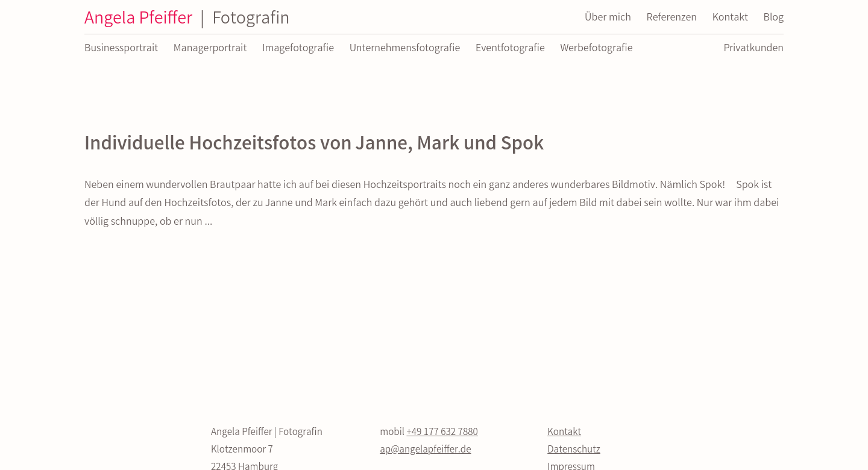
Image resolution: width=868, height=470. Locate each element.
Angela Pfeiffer (187, 20)
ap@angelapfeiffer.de (425, 450)
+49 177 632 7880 (442, 433)
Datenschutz (574, 450)
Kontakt (564, 433)
